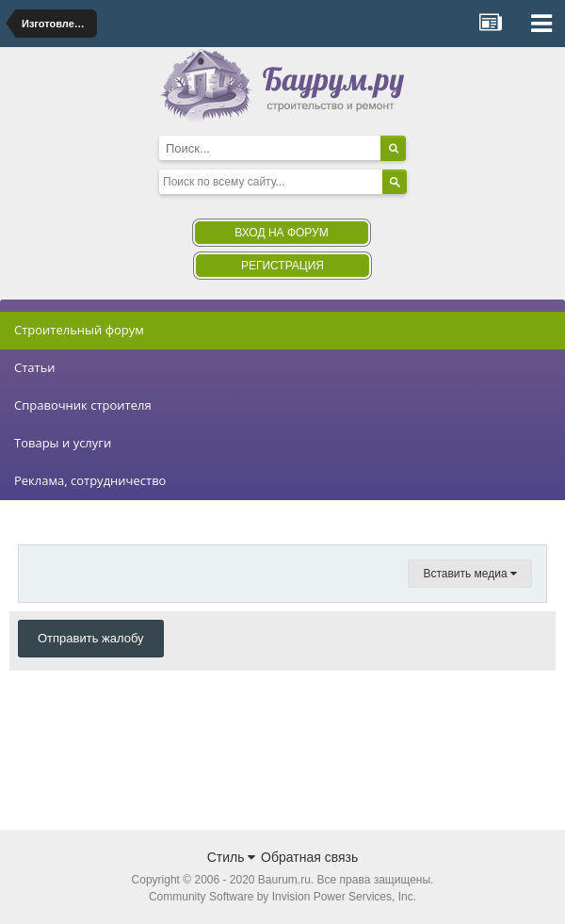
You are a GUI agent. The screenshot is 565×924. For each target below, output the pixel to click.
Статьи (35, 367)
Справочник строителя (83, 405)
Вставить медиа (470, 574)
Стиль (232, 857)
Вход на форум (281, 233)
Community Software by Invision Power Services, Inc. (282, 897)
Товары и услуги (63, 443)
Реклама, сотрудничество (90, 480)
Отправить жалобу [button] (91, 638)
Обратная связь (309, 857)
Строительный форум (79, 330)
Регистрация (282, 266)
